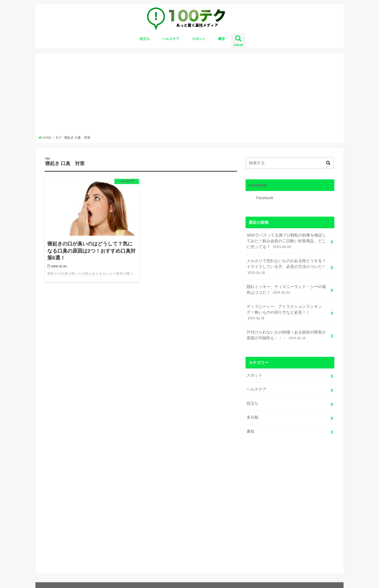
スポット (199, 39)
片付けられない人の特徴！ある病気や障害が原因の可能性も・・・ (286, 335)
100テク (295, 580)
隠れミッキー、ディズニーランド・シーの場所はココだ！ (286, 290)
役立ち (145, 39)
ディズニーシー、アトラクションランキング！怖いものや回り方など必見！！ (284, 313)
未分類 (253, 417)
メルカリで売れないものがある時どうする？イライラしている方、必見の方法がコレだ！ (286, 267)
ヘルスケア (171, 39)
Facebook (258, 185)
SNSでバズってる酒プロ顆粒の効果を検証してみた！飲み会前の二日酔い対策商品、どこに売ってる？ (286, 241)
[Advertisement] (190, 96)
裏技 (221, 39)
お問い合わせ (55, 580)
